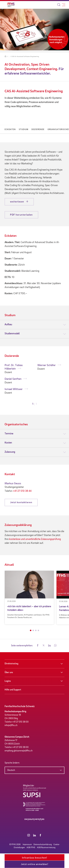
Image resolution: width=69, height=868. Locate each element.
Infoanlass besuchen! (35, 858)
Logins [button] (8, 681)
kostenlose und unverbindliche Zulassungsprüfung (35, 539)
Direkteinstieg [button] (11, 664)
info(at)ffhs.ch (11, 725)
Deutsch (11, 770)
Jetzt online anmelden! (34, 864)
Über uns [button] (9, 673)
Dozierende (38, 129)
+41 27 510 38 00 (20, 722)
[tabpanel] (18, 379)
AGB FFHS (31, 848)
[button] (38, 646)
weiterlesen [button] (17, 202)
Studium (24, 129)
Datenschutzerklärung (43, 845)
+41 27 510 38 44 (22, 491)
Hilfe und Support (13, 690)
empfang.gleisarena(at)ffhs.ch (19, 751)
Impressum (27, 845)
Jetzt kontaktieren (21, 502)
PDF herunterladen (21, 215)
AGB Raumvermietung (46, 848)
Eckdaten (10, 129)
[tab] (34, 325)
